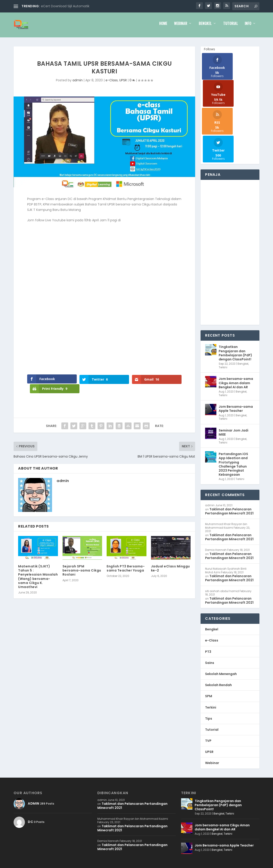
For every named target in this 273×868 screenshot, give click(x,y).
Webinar (181, 27)
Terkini (223, 316)
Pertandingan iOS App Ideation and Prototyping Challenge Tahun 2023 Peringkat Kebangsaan (233, 413)
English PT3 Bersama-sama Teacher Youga (126, 569)
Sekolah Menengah (221, 622)
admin (78, 83)
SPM (209, 645)
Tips (209, 667)
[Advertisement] (227, 201)
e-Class (112, 83)
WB (37, 825)
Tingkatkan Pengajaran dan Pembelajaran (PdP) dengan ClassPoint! (235, 302)
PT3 (208, 600)
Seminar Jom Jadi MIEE (233, 381)
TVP (208, 689)
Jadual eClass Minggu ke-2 (170, 569)
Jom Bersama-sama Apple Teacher (236, 357)
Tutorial (231, 27)
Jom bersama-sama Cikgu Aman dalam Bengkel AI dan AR (236, 331)
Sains (210, 611)
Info (248, 27)
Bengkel (205, 27)
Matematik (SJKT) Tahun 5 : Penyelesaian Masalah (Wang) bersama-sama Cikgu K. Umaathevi (38, 577)
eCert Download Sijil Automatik (65, 6)
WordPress (70, 825)
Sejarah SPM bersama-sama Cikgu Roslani (82, 571)
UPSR (123, 83)
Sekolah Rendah (218, 634)
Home (163, 27)
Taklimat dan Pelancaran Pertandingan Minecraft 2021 (229, 460)
